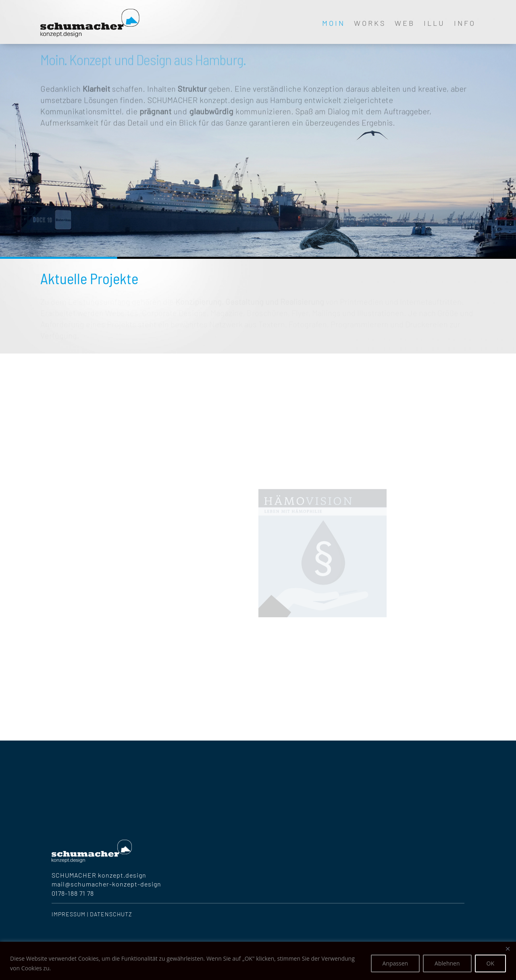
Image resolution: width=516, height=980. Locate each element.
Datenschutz (111, 914)
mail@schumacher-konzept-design (106, 884)
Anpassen (395, 963)
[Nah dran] (508, 949)
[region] (258, 961)
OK (490, 963)
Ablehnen (447, 963)
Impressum (69, 914)
